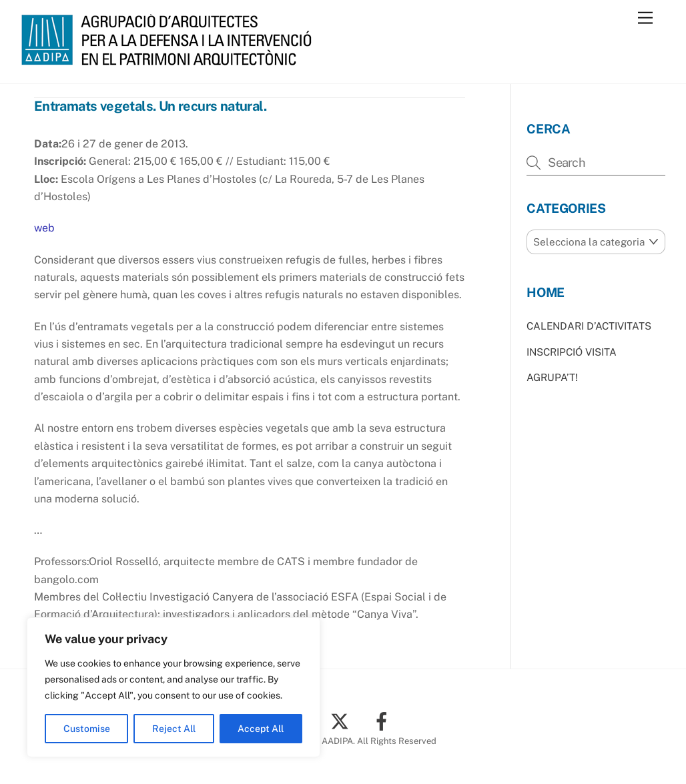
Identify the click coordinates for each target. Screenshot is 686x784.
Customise (87, 729)
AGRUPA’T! (552, 377)
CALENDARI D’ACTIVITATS (589, 326)
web (44, 228)
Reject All (174, 729)
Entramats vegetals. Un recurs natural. (150, 106)
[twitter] (342, 720)
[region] (174, 687)
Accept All (261, 729)
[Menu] (645, 18)
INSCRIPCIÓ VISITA (572, 352)
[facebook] (384, 720)
